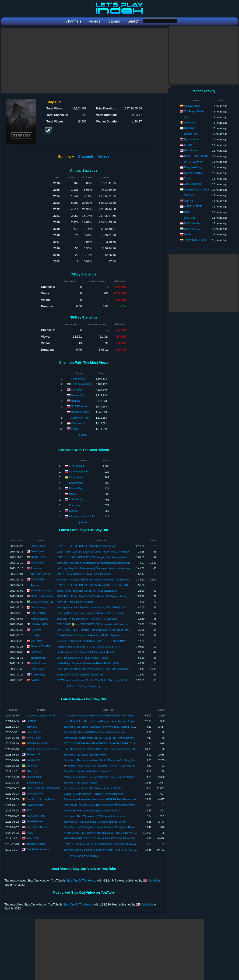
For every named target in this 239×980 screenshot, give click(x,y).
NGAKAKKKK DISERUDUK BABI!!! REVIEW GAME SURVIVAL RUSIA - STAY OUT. (110, 833)
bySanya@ (32, 766)
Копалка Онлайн (81, 412)
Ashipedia (36, 568)
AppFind (189, 201)
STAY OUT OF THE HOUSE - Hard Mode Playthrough (86, 546)
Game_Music (76, 477)
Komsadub (75, 505)
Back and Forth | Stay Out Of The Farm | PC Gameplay (87, 619)
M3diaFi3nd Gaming (42, 596)
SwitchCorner (34, 760)
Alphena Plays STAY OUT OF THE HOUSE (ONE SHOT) (88, 647)
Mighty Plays (38, 557)
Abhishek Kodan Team (197, 190)
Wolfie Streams (39, 663)
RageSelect (37, 669)
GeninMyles (37, 551)
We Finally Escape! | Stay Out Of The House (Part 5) (86, 652)
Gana (187, 117)
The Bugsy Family (194, 111)
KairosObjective (39, 619)
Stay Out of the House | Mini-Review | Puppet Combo (93, 788)
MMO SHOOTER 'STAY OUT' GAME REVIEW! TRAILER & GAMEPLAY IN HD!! (108, 838)
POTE (188, 212)
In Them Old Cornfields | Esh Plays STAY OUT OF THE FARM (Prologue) (97, 641)
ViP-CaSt (189, 195)
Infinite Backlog (35, 783)
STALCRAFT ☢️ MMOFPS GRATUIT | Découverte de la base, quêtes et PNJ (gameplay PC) (107, 624)
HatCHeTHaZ (38, 613)
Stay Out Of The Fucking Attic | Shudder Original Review (95, 822)
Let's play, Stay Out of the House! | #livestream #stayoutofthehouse (93, 568)
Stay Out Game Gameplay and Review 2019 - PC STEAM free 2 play (102, 850)
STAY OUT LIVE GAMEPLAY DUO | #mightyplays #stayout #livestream (96, 557)
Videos (104, 156)
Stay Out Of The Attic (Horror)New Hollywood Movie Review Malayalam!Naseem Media (112, 805)
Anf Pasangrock (193, 184)
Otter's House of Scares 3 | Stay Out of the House (84, 574)
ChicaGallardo (192, 106)
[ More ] (84, 435)
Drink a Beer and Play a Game (43, 788)
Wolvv (30, 833)
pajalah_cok (191, 134)
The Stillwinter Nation (38, 849)
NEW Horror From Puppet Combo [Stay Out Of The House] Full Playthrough (98, 680)
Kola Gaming (76, 499)
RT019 (188, 145)
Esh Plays (36, 641)
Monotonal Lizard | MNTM (41, 716)
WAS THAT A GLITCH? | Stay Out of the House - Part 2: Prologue (93, 552)
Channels (86, 156)
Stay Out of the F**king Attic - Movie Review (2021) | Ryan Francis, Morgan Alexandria (111, 827)
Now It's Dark (34, 738)
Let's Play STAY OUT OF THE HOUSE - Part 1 (82, 658)
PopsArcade (38, 563)
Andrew (35, 585)
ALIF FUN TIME (193, 206)
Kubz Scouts (78, 379)
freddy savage (39, 607)
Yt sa (187, 178)
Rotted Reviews (35, 821)
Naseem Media (35, 805)
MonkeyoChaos (35, 793)
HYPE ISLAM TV (194, 162)
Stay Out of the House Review (80, 783)
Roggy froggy (38, 674)
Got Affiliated (191, 150)
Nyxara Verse (192, 139)
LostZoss (36, 652)
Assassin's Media (36, 844)
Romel (75, 429)
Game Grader (34, 732)
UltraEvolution (39, 546)
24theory (31, 771)
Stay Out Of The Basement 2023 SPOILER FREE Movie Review (99, 738)
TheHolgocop (38, 658)
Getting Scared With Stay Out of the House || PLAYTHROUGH (91, 607)
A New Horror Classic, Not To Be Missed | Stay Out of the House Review (103, 777)
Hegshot (31, 721)
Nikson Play (78, 395)
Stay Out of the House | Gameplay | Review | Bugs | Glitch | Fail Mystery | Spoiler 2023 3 (112, 727)
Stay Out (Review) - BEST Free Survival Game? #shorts (95, 732)
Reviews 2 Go (34, 754)
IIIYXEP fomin (79, 406)
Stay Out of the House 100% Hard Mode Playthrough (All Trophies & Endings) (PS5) (103, 580)
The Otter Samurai (41, 574)
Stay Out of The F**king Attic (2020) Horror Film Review (94, 816)
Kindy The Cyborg (41, 590)
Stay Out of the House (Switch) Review (85, 755)
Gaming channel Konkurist (84, 516)
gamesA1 (32, 727)
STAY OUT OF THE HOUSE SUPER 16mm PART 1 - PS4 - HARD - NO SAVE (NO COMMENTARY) (112, 585)
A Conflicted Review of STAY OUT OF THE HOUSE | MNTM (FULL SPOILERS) (107, 716)
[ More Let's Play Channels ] (84, 686)
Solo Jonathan (34, 777)
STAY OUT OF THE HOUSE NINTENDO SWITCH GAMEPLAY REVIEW (104, 743)
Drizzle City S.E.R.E (42, 602)
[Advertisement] (86, 60)
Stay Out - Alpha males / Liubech (75, 602)
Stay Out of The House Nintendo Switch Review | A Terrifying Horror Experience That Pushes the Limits (120, 760)
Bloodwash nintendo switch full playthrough (80, 675)
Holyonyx (36, 630)
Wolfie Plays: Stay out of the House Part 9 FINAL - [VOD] (88, 663)
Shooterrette (76, 483)
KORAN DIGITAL (194, 173)
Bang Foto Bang (193, 167)
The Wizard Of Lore (195, 240)
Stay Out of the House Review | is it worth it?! (88, 771)
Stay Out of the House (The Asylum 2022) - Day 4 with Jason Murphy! (95, 669)
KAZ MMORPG (39, 624)
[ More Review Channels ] (84, 856)
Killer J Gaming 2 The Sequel (42, 749)
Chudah (35, 635)
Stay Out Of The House (81, 881)
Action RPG (33, 838)
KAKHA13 (190, 128)
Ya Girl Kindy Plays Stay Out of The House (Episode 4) (87, 591)
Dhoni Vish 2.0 (192, 229)
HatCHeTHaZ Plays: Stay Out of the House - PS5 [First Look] (90, 613)
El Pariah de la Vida (37, 743)
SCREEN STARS (36, 816)
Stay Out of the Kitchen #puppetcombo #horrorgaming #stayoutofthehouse (97, 563)
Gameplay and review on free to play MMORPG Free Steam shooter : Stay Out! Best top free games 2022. (122, 799)
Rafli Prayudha (193, 223)
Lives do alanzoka (81, 384)
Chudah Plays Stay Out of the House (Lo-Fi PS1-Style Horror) (91, 635)
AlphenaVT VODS (40, 646)
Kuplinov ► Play (81, 418)
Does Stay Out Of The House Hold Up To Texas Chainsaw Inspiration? (102, 721)
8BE (29, 810)
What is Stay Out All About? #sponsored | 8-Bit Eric (92, 810)
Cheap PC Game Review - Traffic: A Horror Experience (94, 794)
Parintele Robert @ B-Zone (41, 799)
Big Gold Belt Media (37, 827)
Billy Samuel (78, 423)
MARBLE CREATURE (197, 156)
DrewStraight (38, 579)
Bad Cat (76, 401)
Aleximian (190, 122)
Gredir (188, 234)
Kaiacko (35, 680)
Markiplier (77, 390)
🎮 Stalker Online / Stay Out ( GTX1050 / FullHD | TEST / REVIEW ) (101, 766)
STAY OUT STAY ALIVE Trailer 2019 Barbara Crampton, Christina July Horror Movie (110, 844)
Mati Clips (190, 218)
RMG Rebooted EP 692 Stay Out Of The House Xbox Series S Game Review (106, 749)
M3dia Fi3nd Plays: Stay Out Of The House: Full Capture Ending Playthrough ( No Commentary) (109, 596)
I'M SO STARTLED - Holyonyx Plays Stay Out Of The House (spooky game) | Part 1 (103, 630)
